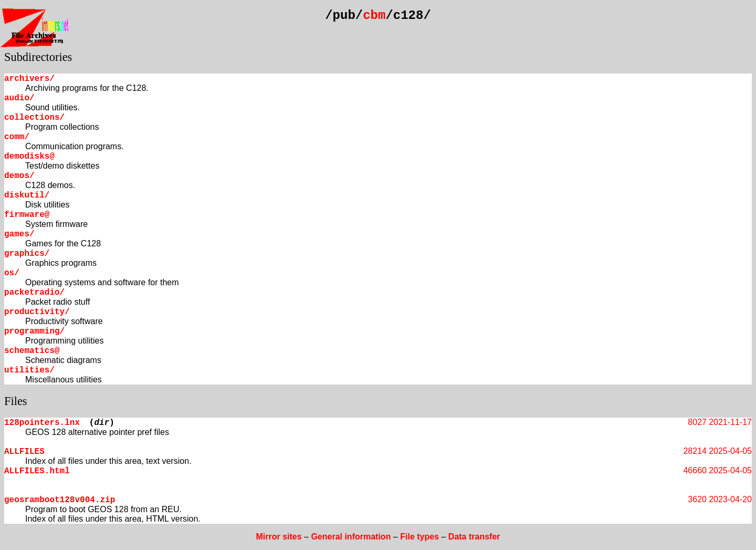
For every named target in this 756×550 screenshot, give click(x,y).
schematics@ (32, 351)
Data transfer (474, 537)
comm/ (17, 137)
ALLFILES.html (37, 471)
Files (16, 401)
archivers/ (29, 79)
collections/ (34, 118)
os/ (12, 273)
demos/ (19, 176)
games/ (19, 234)
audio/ (19, 98)
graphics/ (27, 254)
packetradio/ (34, 293)
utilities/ (29, 370)
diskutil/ (27, 195)
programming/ (34, 331)
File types (419, 537)
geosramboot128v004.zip (60, 500)
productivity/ (37, 312)
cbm (374, 15)
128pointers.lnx (42, 423)
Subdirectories (38, 57)
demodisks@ (29, 157)
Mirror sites (279, 537)
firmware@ (27, 215)
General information (351, 537)
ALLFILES (24, 452)
